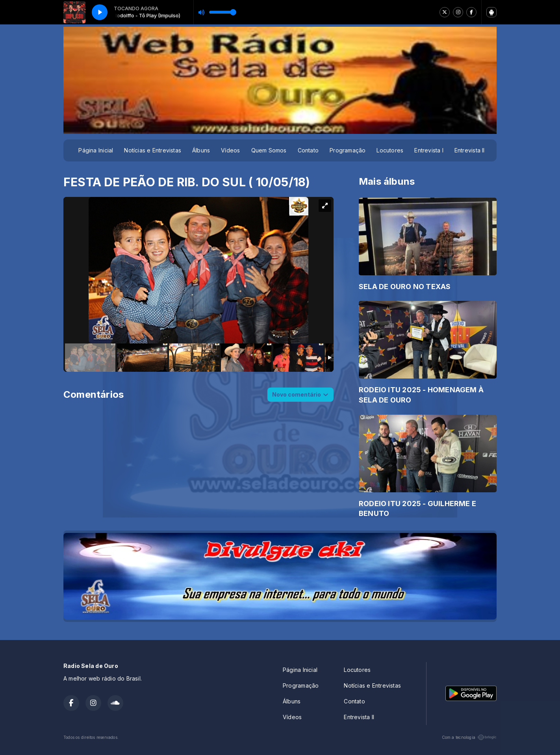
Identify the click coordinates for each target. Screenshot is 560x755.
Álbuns (201, 150)
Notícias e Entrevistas (153, 150)
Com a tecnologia (469, 737)
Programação (348, 150)
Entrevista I (429, 150)
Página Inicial (96, 150)
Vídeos (230, 150)
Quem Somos (269, 150)
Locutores (390, 150)
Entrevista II (470, 150)
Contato (308, 150)
